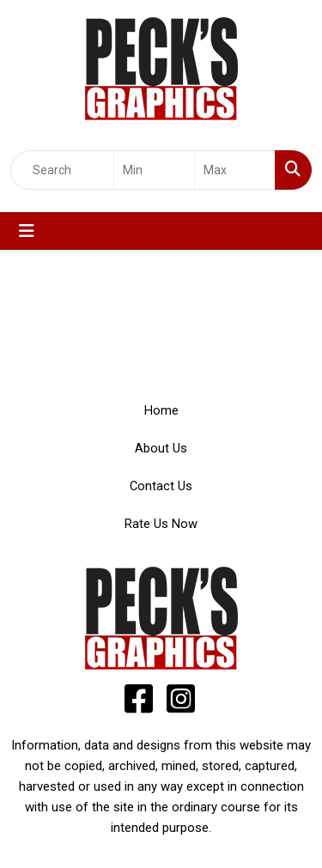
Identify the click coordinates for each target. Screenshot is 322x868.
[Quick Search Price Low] (154, 170)
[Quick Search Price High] (235, 170)
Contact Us (161, 486)
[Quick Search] (62, 170)
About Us (161, 448)
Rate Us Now (161, 524)
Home (161, 410)
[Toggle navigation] (27, 231)
